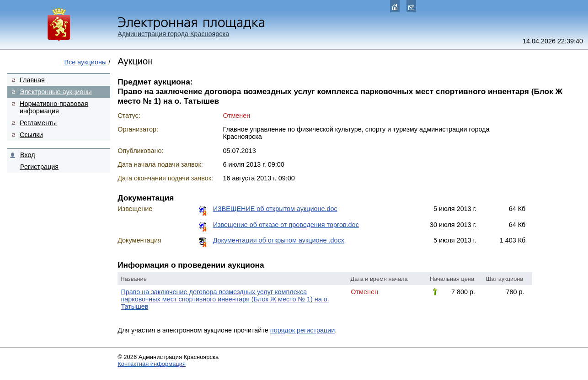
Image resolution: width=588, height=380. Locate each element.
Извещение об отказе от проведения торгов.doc (286, 225)
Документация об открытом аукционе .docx (279, 240)
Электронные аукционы (56, 92)
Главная (32, 80)
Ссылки (31, 135)
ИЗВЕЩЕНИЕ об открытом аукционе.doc (275, 209)
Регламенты (38, 123)
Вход (28, 155)
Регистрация (39, 167)
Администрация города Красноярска (173, 34)
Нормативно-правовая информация (54, 107)
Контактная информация (152, 364)
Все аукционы (85, 62)
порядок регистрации (303, 330)
